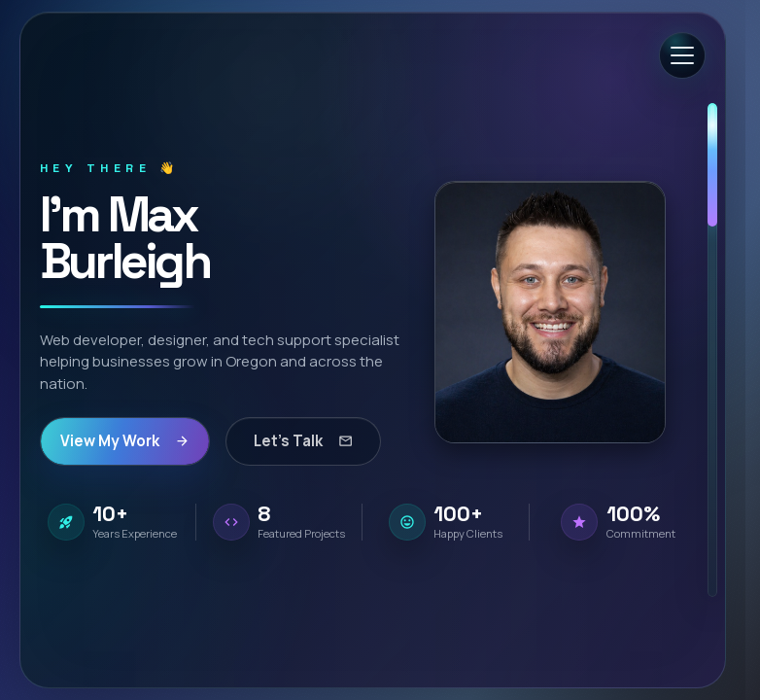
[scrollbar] (712, 350)
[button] (550, 312)
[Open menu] (682, 55)
